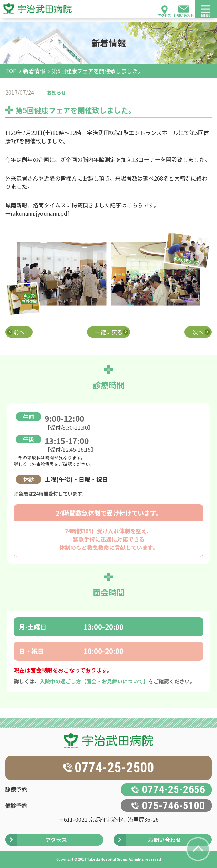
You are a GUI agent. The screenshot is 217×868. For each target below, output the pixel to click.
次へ (198, 332)
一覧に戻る (109, 332)
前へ (19, 332)
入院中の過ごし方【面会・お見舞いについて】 (94, 681)
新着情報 (34, 71)
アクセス (164, 15)
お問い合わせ (184, 15)
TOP (11, 71)
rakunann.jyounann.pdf (40, 213)
